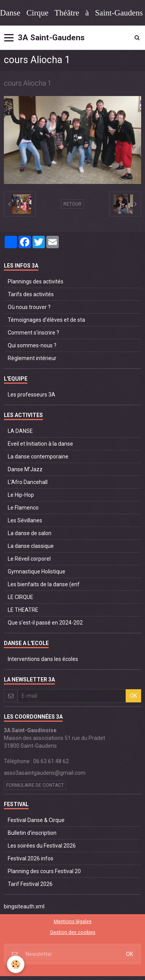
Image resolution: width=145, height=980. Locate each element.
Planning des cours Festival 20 (44, 871)
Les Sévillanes (25, 520)
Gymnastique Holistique (37, 572)
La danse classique (31, 546)
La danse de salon (30, 533)
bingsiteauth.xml (24, 906)
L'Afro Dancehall (28, 482)
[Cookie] (16, 964)
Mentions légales (73, 921)
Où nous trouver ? (29, 307)
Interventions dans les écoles (43, 659)
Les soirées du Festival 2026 (42, 846)
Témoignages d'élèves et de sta (46, 320)
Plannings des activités (36, 281)
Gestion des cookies (73, 932)
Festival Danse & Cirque (36, 820)
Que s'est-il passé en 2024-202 (45, 623)
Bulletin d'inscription (32, 833)
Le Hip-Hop (21, 495)
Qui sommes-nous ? (32, 345)
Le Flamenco (23, 508)
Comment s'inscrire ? (33, 333)
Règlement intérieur (32, 358)
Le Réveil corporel (29, 559)
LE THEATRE (23, 610)
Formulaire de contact (35, 785)
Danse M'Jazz (25, 469)
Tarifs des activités (31, 294)
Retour (72, 204)
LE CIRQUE (20, 597)
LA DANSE (20, 431)
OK (133, 696)
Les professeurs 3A (32, 395)
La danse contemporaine (38, 457)
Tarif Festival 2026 (30, 884)
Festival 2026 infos (31, 858)
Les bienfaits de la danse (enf (44, 584)
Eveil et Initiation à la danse (40, 444)
